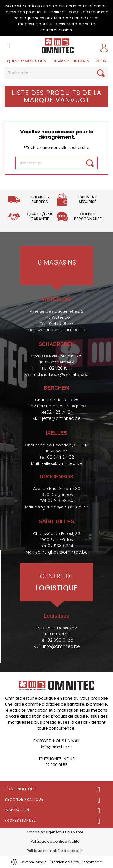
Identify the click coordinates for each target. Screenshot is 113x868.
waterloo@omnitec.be (61, 330)
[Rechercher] (56, 73)
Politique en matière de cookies (55, 851)
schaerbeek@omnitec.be (61, 375)
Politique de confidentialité (55, 841)
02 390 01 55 (60, 640)
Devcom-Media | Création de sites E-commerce (61, 862)
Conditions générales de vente (55, 832)
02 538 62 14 (60, 546)
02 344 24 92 (60, 457)
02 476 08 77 (60, 323)
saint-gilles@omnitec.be (61, 552)
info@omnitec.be (61, 646)
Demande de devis (71, 61)
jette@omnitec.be (61, 418)
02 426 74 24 (60, 412)
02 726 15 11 (60, 368)
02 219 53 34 (60, 501)
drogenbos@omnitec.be (61, 507)
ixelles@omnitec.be (61, 463)
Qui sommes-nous (27, 61)
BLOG (101, 61)
